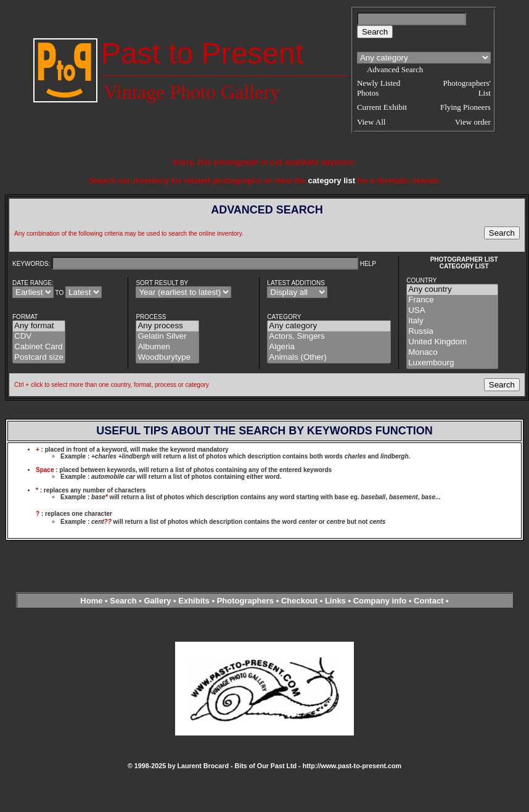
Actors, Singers (329, 337)
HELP (368, 264)
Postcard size (39, 358)
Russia (452, 332)
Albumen (167, 347)
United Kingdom (452, 342)
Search (123, 601)
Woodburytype (167, 358)
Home (91, 601)
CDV (39, 337)
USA (452, 311)
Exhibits (194, 601)
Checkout (299, 601)
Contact (429, 601)
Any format (39, 326)
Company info (381, 601)
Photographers (245, 601)
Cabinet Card (39, 347)
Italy (452, 321)
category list (331, 180)
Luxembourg (452, 363)
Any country (452, 290)
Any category (329, 326)
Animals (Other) (329, 358)
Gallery (157, 601)
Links (335, 601)
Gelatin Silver (167, 337)
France (452, 300)
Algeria (329, 347)
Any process (167, 326)
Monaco (452, 353)
